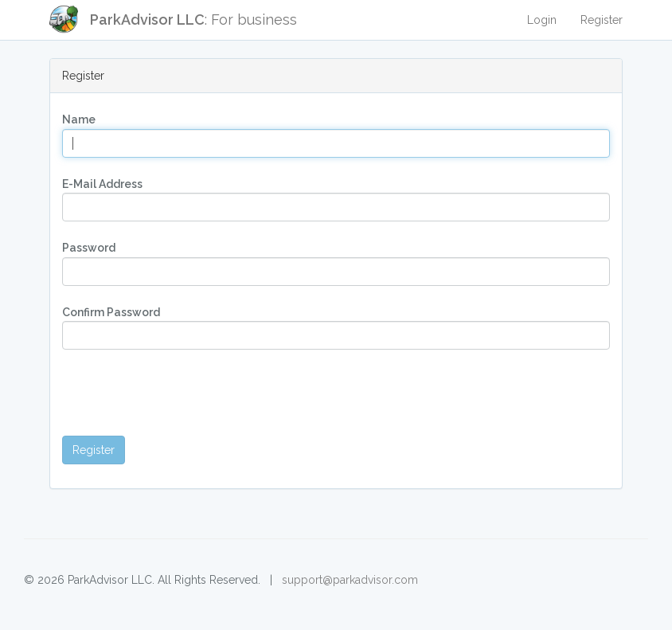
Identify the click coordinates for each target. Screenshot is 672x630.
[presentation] (183, 393)
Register (602, 20)
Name (79, 119)
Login (542, 20)
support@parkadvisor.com (350, 580)
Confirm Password (111, 312)
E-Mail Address (102, 184)
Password (89, 248)
